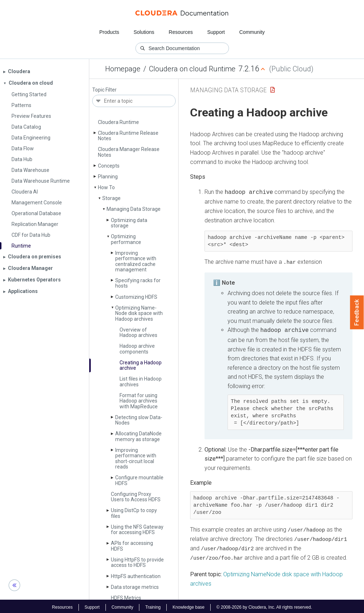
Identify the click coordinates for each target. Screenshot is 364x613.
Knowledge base (188, 605)
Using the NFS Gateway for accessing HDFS (137, 530)
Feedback (357, 312)
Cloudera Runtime (118, 122)
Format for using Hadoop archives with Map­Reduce (139, 401)
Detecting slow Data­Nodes (139, 420)
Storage (111, 198)
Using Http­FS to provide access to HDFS (137, 562)
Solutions (144, 32)
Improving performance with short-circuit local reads (136, 458)
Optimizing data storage (129, 223)
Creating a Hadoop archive (141, 365)
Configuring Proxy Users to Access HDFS (136, 497)
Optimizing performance (126, 239)
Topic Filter (104, 90)
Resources (181, 32)
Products (109, 32)
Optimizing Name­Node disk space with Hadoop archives (139, 313)
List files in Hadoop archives (141, 381)
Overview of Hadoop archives (138, 332)
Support (216, 32)
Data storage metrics (135, 587)
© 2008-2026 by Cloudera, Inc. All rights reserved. (264, 605)
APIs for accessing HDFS (132, 546)
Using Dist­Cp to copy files (134, 513)
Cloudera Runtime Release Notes (128, 136)
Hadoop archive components (137, 349)
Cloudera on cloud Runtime (192, 69)
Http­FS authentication (136, 576)
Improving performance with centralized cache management (136, 261)
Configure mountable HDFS (139, 480)
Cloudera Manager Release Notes (129, 152)
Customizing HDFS (136, 297)
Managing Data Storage (134, 209)
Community (252, 32)
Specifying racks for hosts (138, 283)
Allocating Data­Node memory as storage (138, 436)
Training (153, 605)
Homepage (123, 69)
